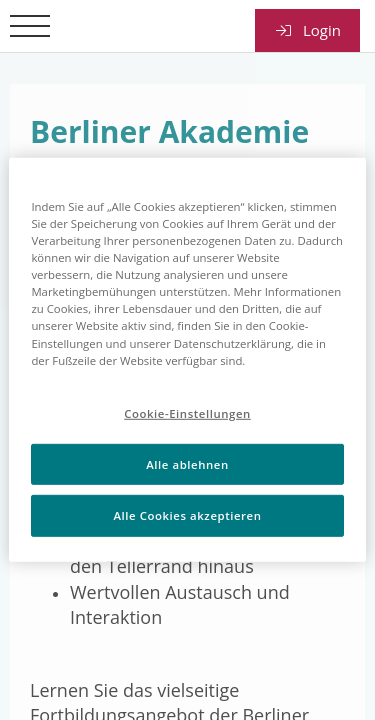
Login (307, 30)
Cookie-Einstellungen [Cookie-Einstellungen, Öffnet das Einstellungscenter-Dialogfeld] (187, 412)
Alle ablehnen (187, 463)
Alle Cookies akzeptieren (188, 515)
